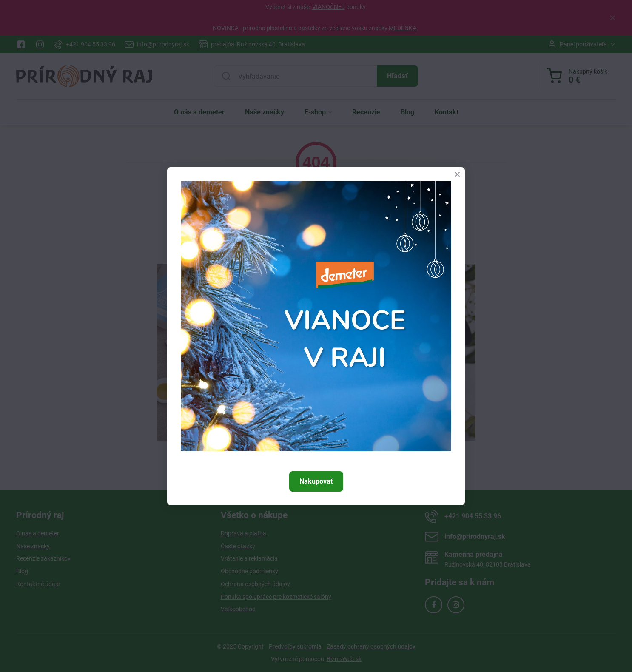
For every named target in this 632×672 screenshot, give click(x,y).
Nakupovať (316, 481)
